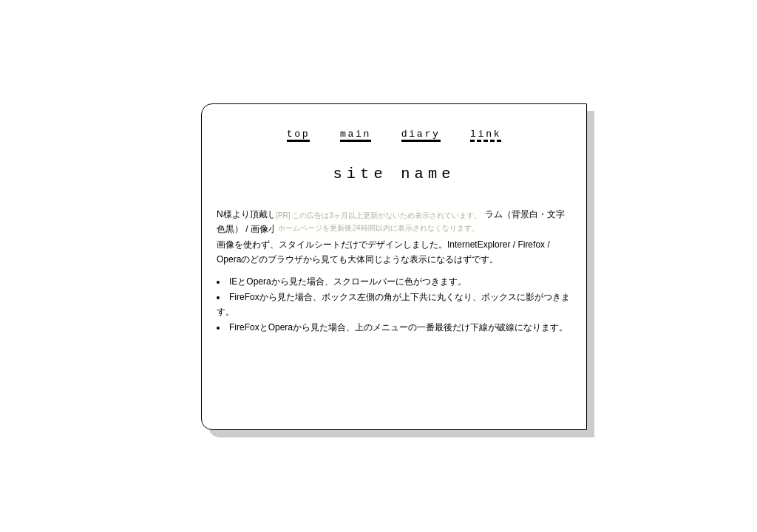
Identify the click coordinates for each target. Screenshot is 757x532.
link (486, 134)
